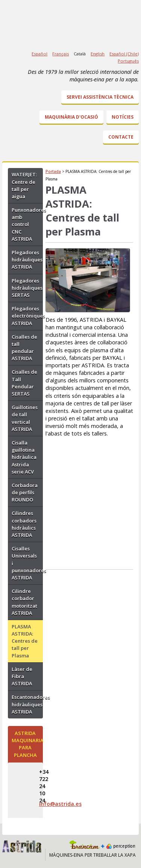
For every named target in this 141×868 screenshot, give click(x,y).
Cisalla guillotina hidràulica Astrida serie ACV (24, 457)
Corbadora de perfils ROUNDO (25, 492)
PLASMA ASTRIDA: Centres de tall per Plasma (25, 641)
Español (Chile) (124, 54)
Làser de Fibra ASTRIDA (22, 676)
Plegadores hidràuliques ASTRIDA (27, 260)
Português (128, 61)
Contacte (121, 137)
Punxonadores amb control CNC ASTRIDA (27, 224)
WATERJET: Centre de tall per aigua (24, 185)
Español (39, 54)
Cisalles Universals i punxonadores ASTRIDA (27, 563)
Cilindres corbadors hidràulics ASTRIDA (24, 524)
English (98, 54)
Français (61, 54)
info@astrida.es (60, 804)
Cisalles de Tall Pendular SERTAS (24, 383)
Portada (53, 171)
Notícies (123, 117)
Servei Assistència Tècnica (100, 97)
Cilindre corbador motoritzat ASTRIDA (24, 602)
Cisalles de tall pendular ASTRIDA (24, 348)
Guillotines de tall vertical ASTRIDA (25, 418)
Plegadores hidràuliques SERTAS (27, 288)
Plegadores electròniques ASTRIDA (27, 316)
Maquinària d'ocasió (71, 117)
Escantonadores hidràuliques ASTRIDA (27, 704)
